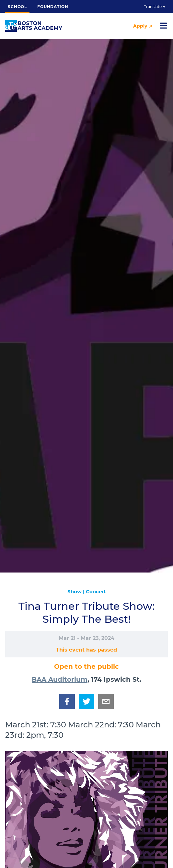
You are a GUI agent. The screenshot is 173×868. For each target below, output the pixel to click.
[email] (106, 701)
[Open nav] (163, 26)
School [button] (17, 9)
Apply (142, 26)
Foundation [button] (53, 7)
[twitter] (86, 701)
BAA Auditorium (60, 679)
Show (75, 591)
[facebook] (67, 701)
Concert (96, 591)
